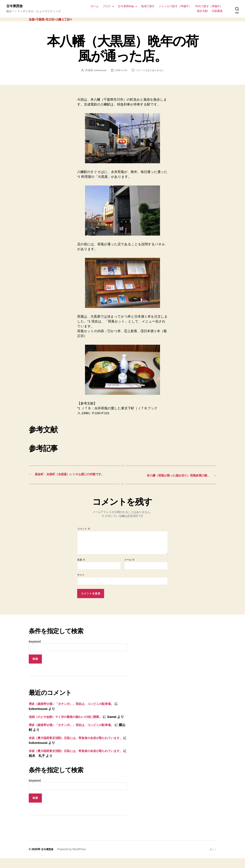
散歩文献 (202, 11)
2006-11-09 (121, 71)
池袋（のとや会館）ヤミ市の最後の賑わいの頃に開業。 (70, 722)
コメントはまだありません (151, 71)
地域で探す (148, 6)
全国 (31, 20)
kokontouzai (99, 71)
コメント (84, 534)
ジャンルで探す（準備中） (175, 6)
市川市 (50, 20)
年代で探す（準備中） (209, 6)
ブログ (107, 6)
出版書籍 (217, 11)
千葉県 (40, 20)
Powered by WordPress (73, 859)
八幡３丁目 (63, 20)
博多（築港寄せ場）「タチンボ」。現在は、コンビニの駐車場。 (77, 709)
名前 (81, 565)
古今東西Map (126, 6)
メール (129, 565)
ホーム (95, 6)
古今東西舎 (15, 6)
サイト (81, 580)
